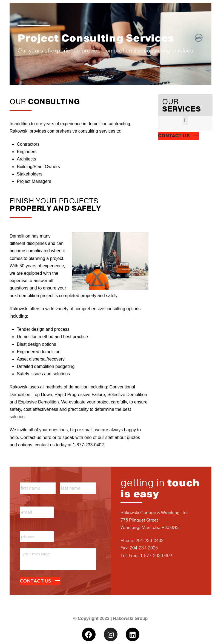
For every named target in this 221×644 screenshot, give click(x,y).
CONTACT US (174, 136)
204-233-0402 (150, 541)
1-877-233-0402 (156, 556)
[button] (185, 120)
